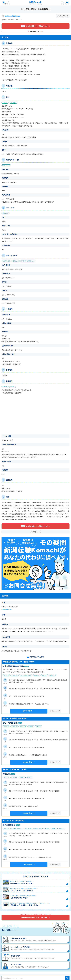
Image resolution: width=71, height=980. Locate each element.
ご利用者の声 (15, 956)
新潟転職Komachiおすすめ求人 (22, 883)
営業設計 (6, 774)
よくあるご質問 (16, 965)
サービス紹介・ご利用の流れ (21, 947)
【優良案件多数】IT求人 (19, 898)
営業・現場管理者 (10, 723)
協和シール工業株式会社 (13, 16)
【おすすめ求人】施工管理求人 (22, 890)
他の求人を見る (8, 609)
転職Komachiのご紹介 (18, 938)
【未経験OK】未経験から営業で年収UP (25, 905)
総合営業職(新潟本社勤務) (13, 666)
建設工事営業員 (9, 825)
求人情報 (4, 4)
